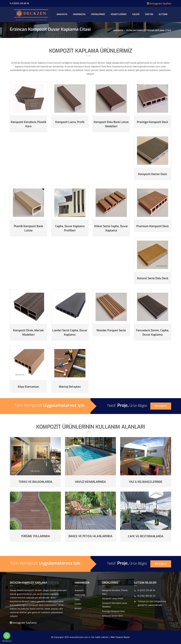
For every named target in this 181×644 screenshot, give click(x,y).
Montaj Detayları (70, 387)
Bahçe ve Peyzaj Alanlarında (90, 536)
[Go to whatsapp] (7, 636)
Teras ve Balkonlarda (35, 482)
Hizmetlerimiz (119, 14)
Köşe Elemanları (28, 387)
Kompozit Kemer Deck (153, 174)
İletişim (163, 14)
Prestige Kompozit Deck (153, 122)
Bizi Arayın (161, 406)
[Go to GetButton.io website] (7, 641)
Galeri (136, 14)
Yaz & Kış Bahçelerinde (146, 482)
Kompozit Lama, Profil (70, 122)
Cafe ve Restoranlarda (146, 536)
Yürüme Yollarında (35, 536)
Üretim (149, 14)
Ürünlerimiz (98, 14)
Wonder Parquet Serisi (111, 330)
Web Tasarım (117, 637)
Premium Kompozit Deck (153, 226)
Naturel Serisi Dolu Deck (153, 278)
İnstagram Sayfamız (23, 623)
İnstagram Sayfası (159, 3)
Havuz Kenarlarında (90, 482)
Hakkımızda (79, 14)
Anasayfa (62, 14)
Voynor (127, 637)
